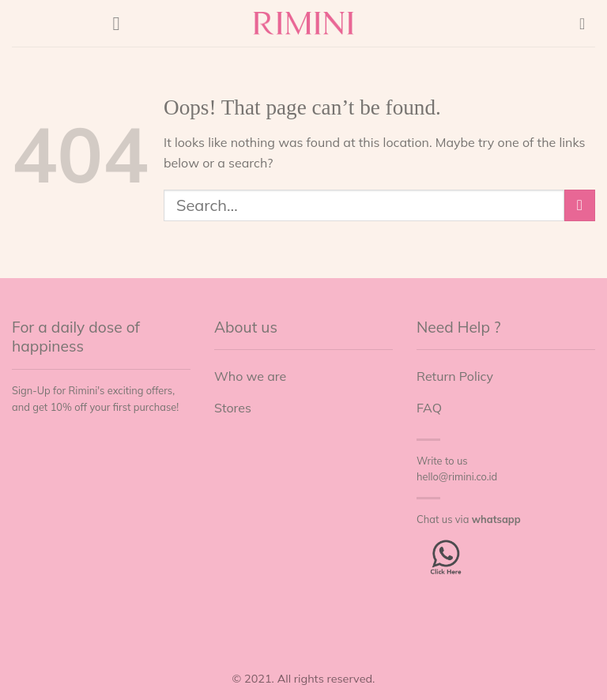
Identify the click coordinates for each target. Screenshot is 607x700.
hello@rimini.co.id (457, 476)
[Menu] (123, 23)
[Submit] (580, 205)
